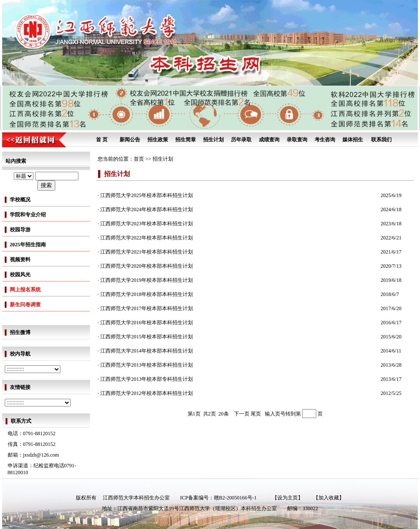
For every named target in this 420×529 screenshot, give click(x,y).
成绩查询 (269, 140)
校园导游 (20, 230)
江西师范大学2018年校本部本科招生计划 (147, 294)
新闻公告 (130, 140)
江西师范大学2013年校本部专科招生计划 (147, 379)
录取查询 (297, 140)
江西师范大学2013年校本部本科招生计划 (147, 365)
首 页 (102, 140)
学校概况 (20, 200)
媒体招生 (353, 140)
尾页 (255, 414)
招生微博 (20, 332)
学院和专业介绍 (28, 215)
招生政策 (158, 140)
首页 (139, 159)
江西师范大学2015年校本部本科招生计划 (147, 337)
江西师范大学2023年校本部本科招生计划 (147, 224)
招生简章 (186, 140)
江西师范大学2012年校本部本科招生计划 (147, 393)
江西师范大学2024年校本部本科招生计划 (147, 209)
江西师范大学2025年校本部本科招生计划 (147, 195)
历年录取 (241, 140)
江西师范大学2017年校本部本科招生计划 (147, 308)
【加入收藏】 (329, 498)
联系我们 (381, 140)
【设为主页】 (288, 498)
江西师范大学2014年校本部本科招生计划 (147, 351)
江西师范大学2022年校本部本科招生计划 (147, 238)
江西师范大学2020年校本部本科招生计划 (147, 266)
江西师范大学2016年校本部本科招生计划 (147, 323)
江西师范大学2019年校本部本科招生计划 (147, 280)
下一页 (242, 414)
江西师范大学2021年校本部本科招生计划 (147, 252)
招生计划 (213, 140)
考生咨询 (325, 140)
